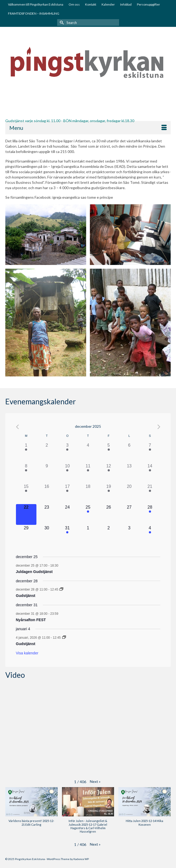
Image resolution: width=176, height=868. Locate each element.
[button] (95, 782)
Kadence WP (81, 859)
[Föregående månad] (17, 427)
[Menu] (88, 128)
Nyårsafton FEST (31, 620)
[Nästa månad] (159, 427)
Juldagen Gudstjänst (34, 572)
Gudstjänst (26, 596)
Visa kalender (27, 653)
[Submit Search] (61, 22)
